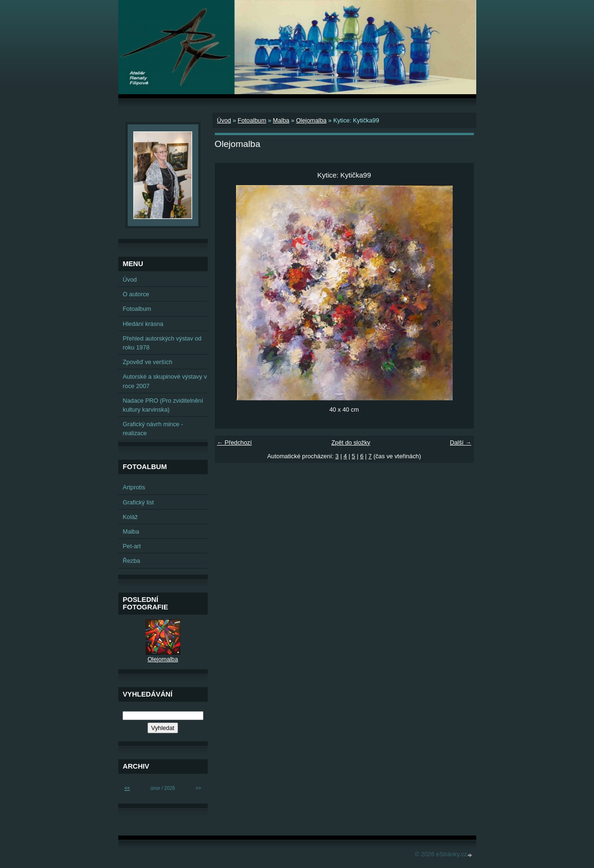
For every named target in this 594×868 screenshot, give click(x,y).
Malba (281, 120)
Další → (461, 442)
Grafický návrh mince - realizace (153, 429)
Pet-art (132, 546)
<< (127, 788)
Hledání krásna (143, 324)
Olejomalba (311, 120)
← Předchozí (235, 442)
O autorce (136, 294)
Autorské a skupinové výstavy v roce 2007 (165, 381)
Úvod (224, 120)
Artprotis (134, 487)
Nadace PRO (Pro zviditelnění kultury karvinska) (163, 405)
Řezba (132, 561)
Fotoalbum (252, 120)
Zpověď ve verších (148, 362)
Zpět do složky (351, 442)
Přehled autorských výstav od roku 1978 (162, 343)
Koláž (130, 517)
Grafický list (138, 502)
